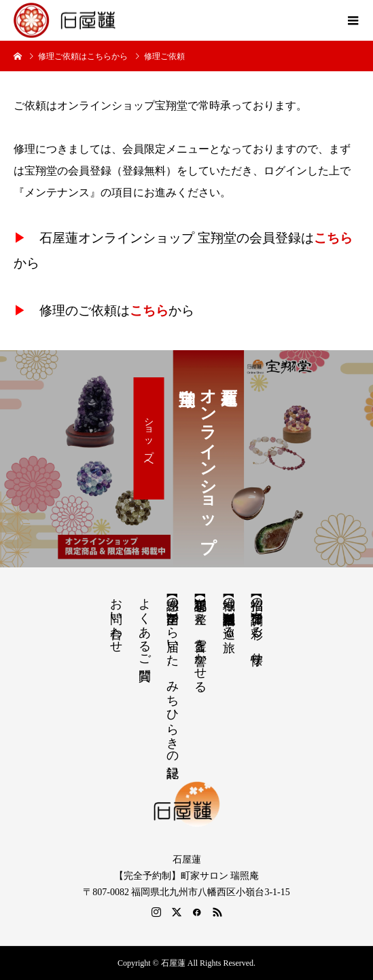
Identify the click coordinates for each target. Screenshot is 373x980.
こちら (333, 238)
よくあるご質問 (145, 625)
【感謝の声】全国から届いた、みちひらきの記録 (173, 674)
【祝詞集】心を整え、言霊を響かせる (200, 638)
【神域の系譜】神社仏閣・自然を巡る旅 (229, 611)
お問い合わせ (116, 618)
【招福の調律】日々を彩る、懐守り (257, 624)
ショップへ (149, 438)
